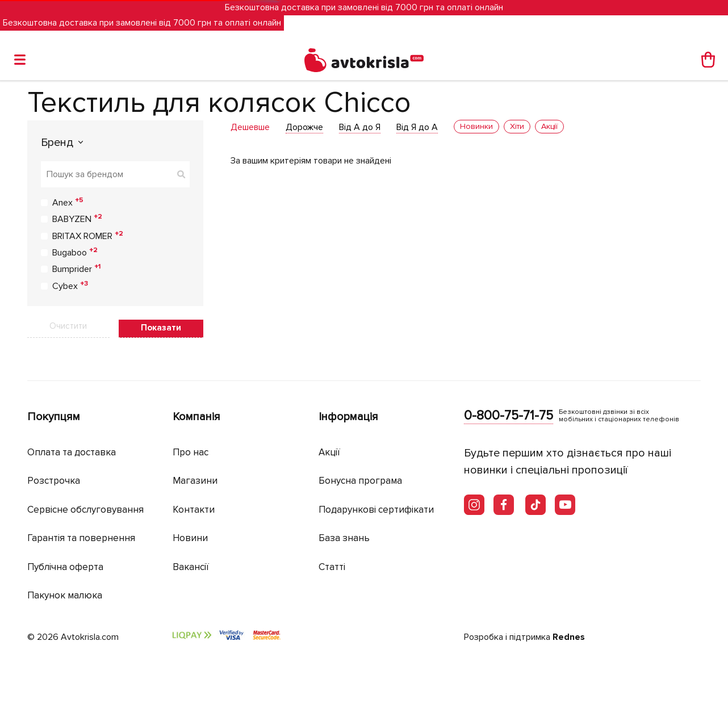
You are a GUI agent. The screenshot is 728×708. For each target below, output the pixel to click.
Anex (68, 202)
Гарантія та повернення (81, 538)
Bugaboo (75, 252)
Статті (332, 567)
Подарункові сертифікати (376, 510)
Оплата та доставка (72, 452)
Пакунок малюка (65, 595)
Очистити (68, 326)
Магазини (195, 481)
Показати (161, 328)
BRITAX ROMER (88, 236)
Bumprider (76, 269)
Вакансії (191, 567)
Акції (329, 452)
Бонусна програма (360, 481)
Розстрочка (54, 481)
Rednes (569, 637)
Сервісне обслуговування (85, 510)
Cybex (70, 286)
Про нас (191, 452)
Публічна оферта (65, 567)
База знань (344, 538)
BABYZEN (77, 219)
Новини (190, 538)
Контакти (194, 510)
